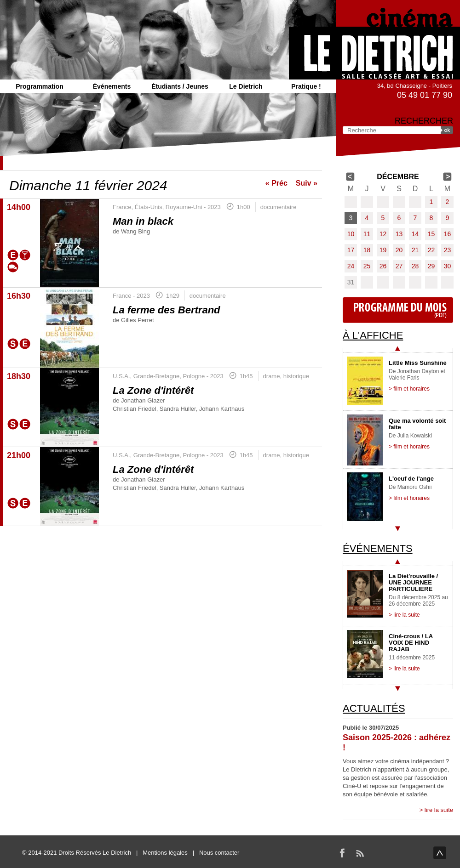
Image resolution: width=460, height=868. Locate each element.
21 (415, 250)
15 (431, 234)
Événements (112, 86)
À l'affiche (373, 335)
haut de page (440, 853)
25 (367, 266)
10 (351, 234)
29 (431, 266)
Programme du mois (398, 310)
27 (399, 266)
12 (383, 234)
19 (383, 250)
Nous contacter (219, 853)
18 (367, 250)
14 (415, 234)
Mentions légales (165, 853)
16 (448, 234)
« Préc (276, 183)
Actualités (374, 708)
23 (448, 250)
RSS (360, 853)
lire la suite (439, 810)
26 (383, 266)
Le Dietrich (246, 86)
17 (351, 250)
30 (448, 266)
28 (415, 266)
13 (399, 234)
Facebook (342, 853)
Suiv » (307, 183)
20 (399, 250)
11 (367, 234)
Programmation (39, 86)
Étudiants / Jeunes (180, 86)
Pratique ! (306, 86)
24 (351, 266)
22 (431, 250)
